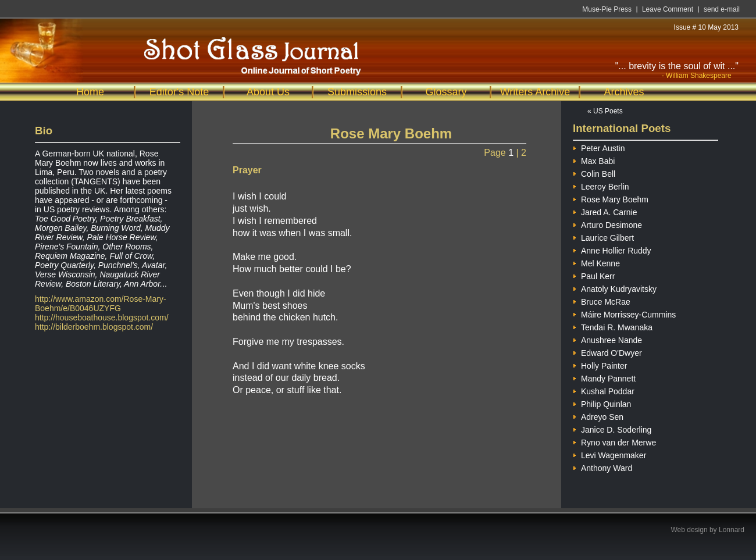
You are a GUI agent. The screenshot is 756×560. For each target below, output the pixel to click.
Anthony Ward (602, 467)
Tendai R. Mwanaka (613, 326)
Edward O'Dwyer (607, 352)
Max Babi (594, 160)
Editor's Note (179, 92)
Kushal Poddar (604, 390)
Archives (624, 92)
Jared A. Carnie (605, 211)
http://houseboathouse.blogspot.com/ (102, 318)
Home (90, 92)
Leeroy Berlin (601, 185)
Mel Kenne (596, 262)
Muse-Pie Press (607, 9)
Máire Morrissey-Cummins (624, 313)
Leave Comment (668, 9)
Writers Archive (535, 92)
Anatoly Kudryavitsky (615, 288)
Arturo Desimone (607, 224)
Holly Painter (600, 364)
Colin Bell (594, 172)
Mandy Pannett (604, 377)
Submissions (357, 92)
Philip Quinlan (602, 403)
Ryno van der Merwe (614, 441)
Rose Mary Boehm (611, 198)
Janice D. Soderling (612, 428)
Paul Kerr (594, 275)
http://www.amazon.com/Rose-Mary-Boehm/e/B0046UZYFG (101, 304)
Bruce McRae (602, 300)
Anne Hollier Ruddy (612, 249)
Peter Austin (599, 147)
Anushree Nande (607, 339)
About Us (268, 92)
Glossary (446, 92)
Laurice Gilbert (603, 236)
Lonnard (732, 530)
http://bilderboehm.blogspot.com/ (94, 327)
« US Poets (605, 111)
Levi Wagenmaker (609, 454)
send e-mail (722, 9)
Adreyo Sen (598, 415)
